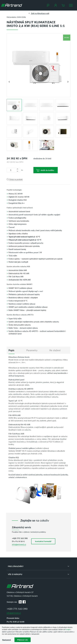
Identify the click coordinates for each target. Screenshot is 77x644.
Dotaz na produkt (16, 179)
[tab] (11, 350)
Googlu (68, 629)
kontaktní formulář (43, 541)
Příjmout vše (23, 640)
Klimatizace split (43, 13)
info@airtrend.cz (19, 544)
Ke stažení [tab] (55, 350)
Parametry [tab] (32, 350)
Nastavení (6, 640)
